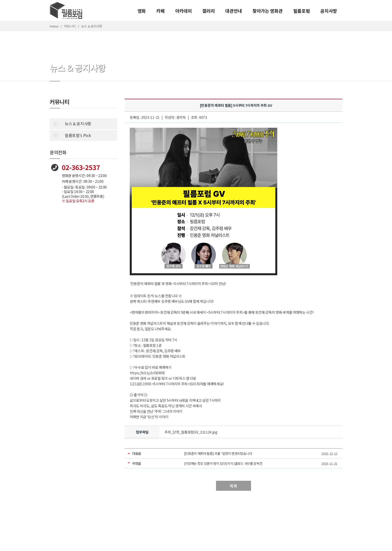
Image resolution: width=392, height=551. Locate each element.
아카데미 (184, 11)
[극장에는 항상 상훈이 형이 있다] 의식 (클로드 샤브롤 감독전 (223, 463)
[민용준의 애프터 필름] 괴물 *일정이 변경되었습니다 (218, 453)
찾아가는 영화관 (267, 11)
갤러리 (208, 11)
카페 (160, 11)
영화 (142, 11)
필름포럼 (302, 11)
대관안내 (234, 11)
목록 (233, 486)
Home (54, 26)
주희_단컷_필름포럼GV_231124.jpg (191, 432)
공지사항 (329, 11)
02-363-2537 (81, 167)
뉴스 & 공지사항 (70, 123)
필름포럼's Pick (70, 135)
